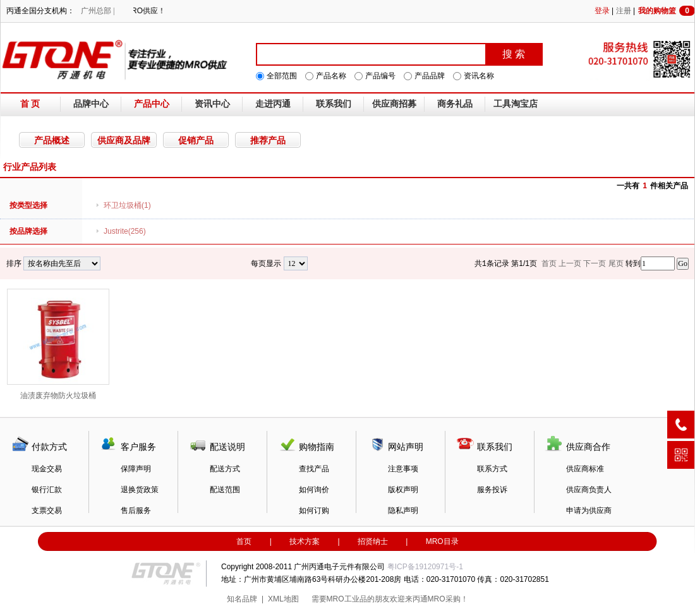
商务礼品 (455, 104)
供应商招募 (394, 104)
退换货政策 (140, 490)
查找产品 (314, 469)
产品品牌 (430, 76)
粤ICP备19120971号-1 (425, 567)
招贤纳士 (373, 541)
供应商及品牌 (124, 140)
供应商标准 (585, 469)
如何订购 (314, 510)
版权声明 (403, 490)
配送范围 (225, 490)
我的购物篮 (667, 11)
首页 (244, 541)
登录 (602, 11)
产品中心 (152, 104)
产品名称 (331, 76)
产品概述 (52, 140)
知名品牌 (242, 599)
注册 (624, 11)
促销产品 (196, 140)
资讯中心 (212, 104)
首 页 (30, 104)
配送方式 (225, 469)
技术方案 (305, 541)
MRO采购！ (448, 599)
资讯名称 (479, 76)
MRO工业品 (347, 599)
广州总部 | (98, 11)
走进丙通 (273, 104)
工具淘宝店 (516, 104)
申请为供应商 (589, 510)
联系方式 (492, 469)
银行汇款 (47, 490)
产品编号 (380, 76)
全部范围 (282, 76)
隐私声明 (403, 510)
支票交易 (47, 510)
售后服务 (136, 510)
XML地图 (283, 599)
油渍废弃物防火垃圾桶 (58, 344)
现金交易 (47, 469)
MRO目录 (442, 541)
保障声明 (136, 469)
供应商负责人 (589, 490)
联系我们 (334, 104)
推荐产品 (268, 140)
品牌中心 (91, 104)
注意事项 (403, 469)
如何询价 (314, 490)
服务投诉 (492, 490)
